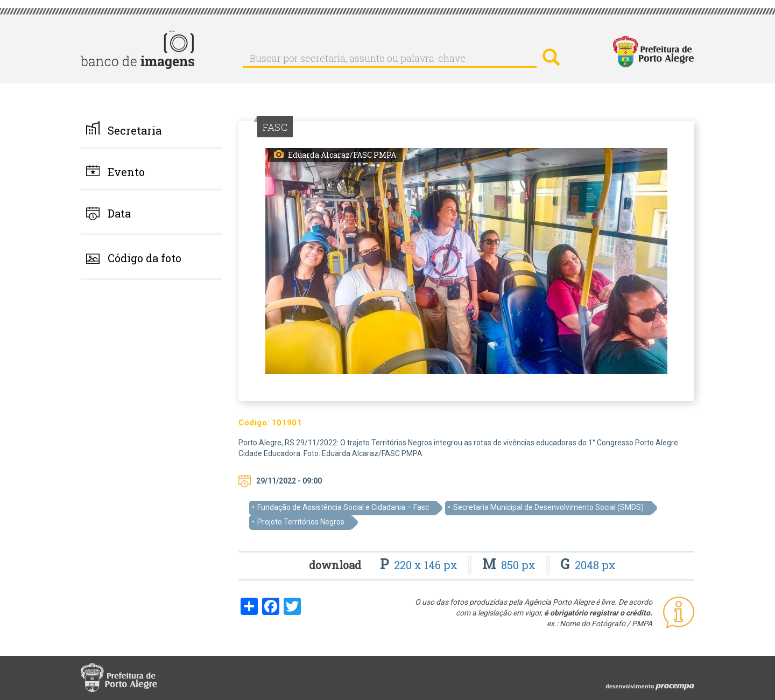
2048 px (588, 565)
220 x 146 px (420, 565)
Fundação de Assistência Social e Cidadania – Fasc (343, 507)
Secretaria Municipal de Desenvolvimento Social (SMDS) (548, 507)
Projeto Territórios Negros (301, 522)
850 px (510, 565)
